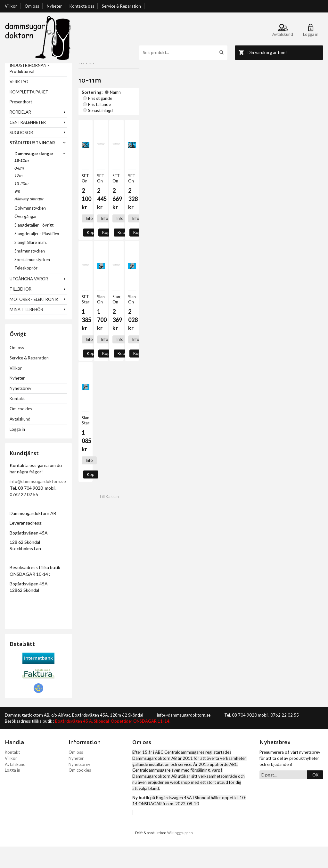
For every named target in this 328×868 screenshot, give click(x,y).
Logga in (17, 451)
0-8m (19, 190)
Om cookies (21, 430)
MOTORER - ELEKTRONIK (38, 321)
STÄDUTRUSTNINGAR (38, 164)
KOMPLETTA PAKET (29, 113)
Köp (107, 187)
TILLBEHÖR (38, 310)
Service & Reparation (121, 6)
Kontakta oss (82, 6)
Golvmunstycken (30, 229)
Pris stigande (138, 96)
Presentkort (21, 123)
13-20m (21, 205)
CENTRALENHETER (38, 144)
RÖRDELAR (38, 133)
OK (315, 796)
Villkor (11, 6)
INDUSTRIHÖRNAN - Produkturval (29, 90)
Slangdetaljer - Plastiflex (37, 255)
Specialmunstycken (32, 281)
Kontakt (17, 420)
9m (17, 213)
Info (89, 187)
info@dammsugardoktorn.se (38, 503)
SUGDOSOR (38, 154)
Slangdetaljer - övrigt (34, 246)
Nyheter (54, 6)
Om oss (32, 6)
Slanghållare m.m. (31, 264)
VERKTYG (19, 103)
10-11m (22, 182)
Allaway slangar (29, 220)
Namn (113, 96)
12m (18, 197)
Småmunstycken (30, 272)
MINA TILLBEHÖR (38, 331)
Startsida (87, 66)
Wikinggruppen (180, 854)
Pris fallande (168, 96)
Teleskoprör (26, 289)
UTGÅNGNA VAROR (38, 300)
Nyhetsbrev (20, 410)
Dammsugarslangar (41, 175)
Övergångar (26, 238)
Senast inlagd (199, 96)
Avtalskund (20, 440)
